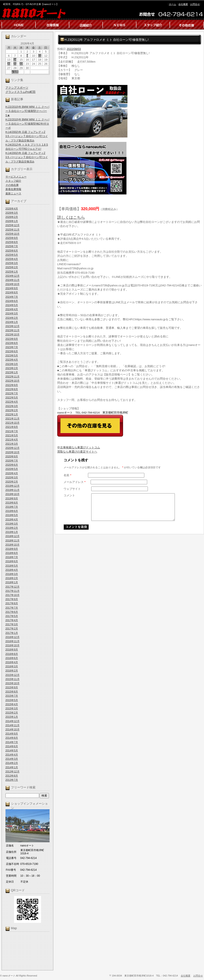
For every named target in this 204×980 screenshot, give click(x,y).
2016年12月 (13, 637)
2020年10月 (13, 452)
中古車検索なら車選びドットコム (79, 447)
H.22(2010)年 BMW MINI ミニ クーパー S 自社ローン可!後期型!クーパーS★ (27, 111)
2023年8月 (12, 343)
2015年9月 (12, 687)
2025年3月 (12, 263)
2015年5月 (12, 700)
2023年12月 (13, 326)
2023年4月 (12, 360)
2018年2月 (12, 578)
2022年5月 (12, 398)
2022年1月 (12, 414)
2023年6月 (12, 351)
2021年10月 (13, 423)
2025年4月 (12, 259)
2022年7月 (12, 393)
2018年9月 (12, 549)
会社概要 (183, 4)
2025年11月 (13, 230)
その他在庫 (12, 185)
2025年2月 (12, 267)
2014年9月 (12, 734)
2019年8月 (12, 503)
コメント (69, 495)
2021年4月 (12, 440)
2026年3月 (12, 213)
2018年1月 (12, 582)
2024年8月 (12, 293)
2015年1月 (12, 717)
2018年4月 (12, 570)
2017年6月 (12, 612)
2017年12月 (13, 587)
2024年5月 (12, 305)
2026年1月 (12, 221)
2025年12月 (13, 225)
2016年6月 (12, 658)
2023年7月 (12, 347)
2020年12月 (13, 448)
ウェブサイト (72, 489)
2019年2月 (12, 528)
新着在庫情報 (13, 189)
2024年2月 (12, 318)
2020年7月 (12, 461)
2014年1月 (12, 767)
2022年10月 (13, 381)
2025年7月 (12, 246)
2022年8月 (12, 389)
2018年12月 (13, 536)
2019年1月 (12, 532)
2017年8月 (12, 603)
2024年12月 (13, 276)
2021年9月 (12, 427)
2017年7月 (12, 608)
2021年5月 (12, 435)
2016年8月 (12, 654)
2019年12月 (13, 486)
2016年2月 (12, 671)
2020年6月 (12, 465)
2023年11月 (13, 330)
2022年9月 (12, 385)
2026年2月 (12, 217)
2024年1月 (12, 322)
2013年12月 (13, 772)
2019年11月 (13, 490)
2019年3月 (12, 524)
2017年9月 (12, 599)
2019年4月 (12, 520)
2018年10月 (13, 545)
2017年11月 (13, 591)
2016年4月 (12, 662)
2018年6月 (12, 561)
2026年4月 (12, 209)
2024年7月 (12, 297)
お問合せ (195, 4)
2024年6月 (12, 301)
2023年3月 (12, 364)
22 (21, 64)
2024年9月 (12, 288)
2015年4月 (12, 704)
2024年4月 (12, 309)
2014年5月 (12, 751)
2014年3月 (12, 759)
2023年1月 (12, 372)
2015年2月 (12, 713)
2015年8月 (12, 692)
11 (40, 56)
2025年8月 (12, 242)
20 (9, 64)
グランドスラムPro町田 (21, 92)
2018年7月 (12, 557)
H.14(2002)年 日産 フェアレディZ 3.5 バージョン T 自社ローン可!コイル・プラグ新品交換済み (27, 136)
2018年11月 (13, 541)
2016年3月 (12, 666)
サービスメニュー (16, 177)
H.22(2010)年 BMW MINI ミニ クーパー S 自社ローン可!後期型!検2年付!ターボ (27, 124)
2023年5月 (12, 356)
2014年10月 (13, 730)
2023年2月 (12, 368)
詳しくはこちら (71, 217)
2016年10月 (13, 645)
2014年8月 (12, 738)
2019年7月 (12, 507)
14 (15, 60)
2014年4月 (12, 755)
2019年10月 (13, 494)
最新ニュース (13, 194)
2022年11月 (13, 377)
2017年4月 (12, 620)
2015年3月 (12, 709)
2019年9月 (12, 499)
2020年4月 (12, 473)
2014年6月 (12, 746)
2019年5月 (12, 515)
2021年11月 (13, 419)
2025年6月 (12, 251)
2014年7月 (12, 742)
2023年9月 (12, 339)
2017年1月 (12, 633)
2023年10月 (13, 335)
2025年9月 (12, 238)
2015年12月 (13, 675)
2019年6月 (12, 511)
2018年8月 (12, 553)
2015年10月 (13, 683)
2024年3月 (12, 314)
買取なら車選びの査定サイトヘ (77, 452)
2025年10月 (13, 234)
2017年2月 (12, 629)
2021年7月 (12, 431)
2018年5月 (12, 566)
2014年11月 (13, 725)
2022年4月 (12, 402)
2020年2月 (12, 482)
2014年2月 (12, 763)
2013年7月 (12, 780)
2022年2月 (12, 410)
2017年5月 (12, 616)
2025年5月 (12, 255)
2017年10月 (13, 595)
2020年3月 (12, 478)
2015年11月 (13, 679)
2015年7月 (12, 696)
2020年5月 (12, 469)
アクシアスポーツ (17, 88)
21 (15, 64)
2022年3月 (12, 406)
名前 (67, 475)
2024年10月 (13, 284)
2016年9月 (12, 650)
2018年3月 (12, 574)
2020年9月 (12, 457)
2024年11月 (13, 280)
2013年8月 (12, 776)
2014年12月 (13, 721)
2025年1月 (12, 272)
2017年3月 (12, 624)
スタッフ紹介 (13, 181)
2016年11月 (13, 641)
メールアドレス (75, 482)
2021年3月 (12, 444)
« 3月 (15, 72)
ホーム (173, 4)
